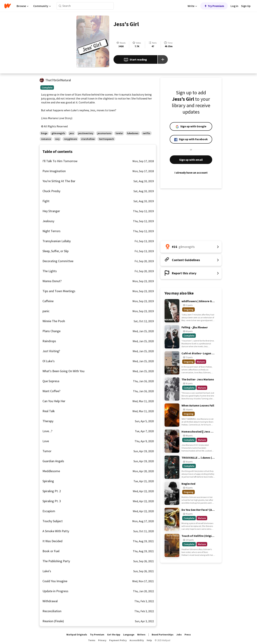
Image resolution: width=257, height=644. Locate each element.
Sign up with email (191, 160)
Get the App (114, 635)
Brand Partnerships (163, 635)
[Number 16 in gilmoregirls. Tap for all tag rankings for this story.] (191, 247)
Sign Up (246, 6)
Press (188, 635)
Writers (141, 635)
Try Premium (214, 6)
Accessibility (137, 640)
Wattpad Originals (77, 635)
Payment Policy (118, 640)
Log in (234, 6)
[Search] (60, 6)
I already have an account (191, 173)
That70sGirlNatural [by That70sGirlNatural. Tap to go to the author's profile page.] (58, 80)
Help (149, 640)
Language (129, 635)
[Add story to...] (163, 59)
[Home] (8, 6)
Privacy (102, 640)
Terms (92, 640)
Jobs (179, 635)
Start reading (135, 60)
